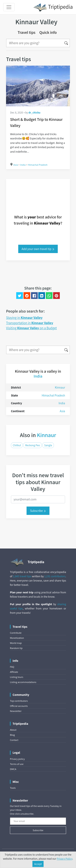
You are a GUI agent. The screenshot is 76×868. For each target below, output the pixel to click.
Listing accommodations (23, 682)
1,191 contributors (55, 576)
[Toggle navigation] (9, 7)
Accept (38, 864)
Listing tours (17, 677)
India (23, 165)
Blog (12, 735)
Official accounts (19, 706)
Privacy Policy (65, 859)
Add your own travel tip (38, 249)
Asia (16, 165)
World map (16, 643)
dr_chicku (35, 112)
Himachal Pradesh (38, 165)
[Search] (34, 43)
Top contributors (19, 701)
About (13, 730)
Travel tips (27, 32)
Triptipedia (53, 7)
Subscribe (38, 511)
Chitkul (17, 445)
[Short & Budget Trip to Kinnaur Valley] (38, 86)
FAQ (12, 667)
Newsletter (16, 711)
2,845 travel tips (22, 576)
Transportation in (30, 323)
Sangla (48, 445)
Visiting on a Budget (31, 328)
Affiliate (14, 672)
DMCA (13, 769)
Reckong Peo (32, 445)
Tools (13, 788)
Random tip (16, 648)
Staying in (24, 318)
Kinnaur (60, 387)
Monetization (17, 638)
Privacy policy (17, 759)
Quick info (48, 32)
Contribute (16, 633)
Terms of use (17, 764)
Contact (14, 740)
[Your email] (38, 821)
